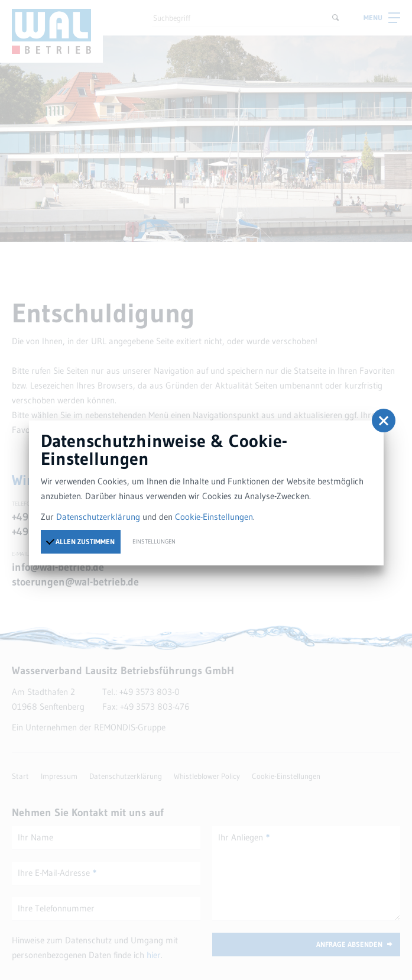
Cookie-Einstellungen (214, 517)
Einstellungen (154, 541)
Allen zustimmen (80, 541)
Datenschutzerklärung (98, 517)
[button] (384, 421)
